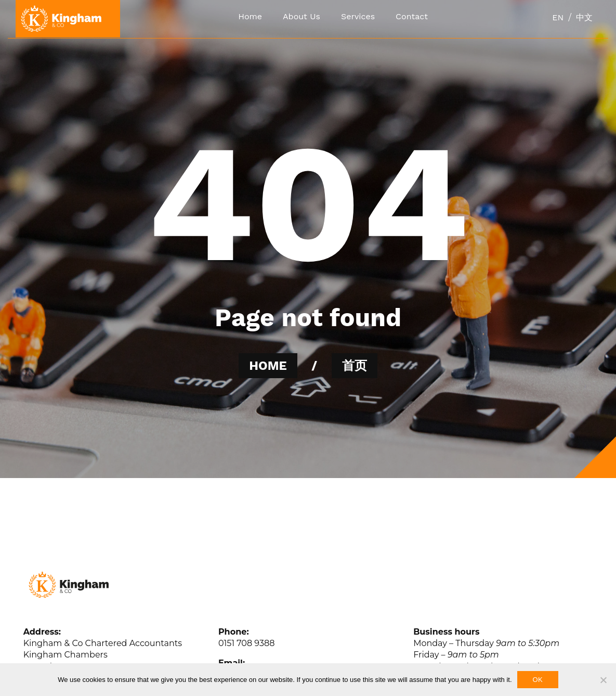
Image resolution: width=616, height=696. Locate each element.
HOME (268, 366)
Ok (538, 680)
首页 (355, 366)
